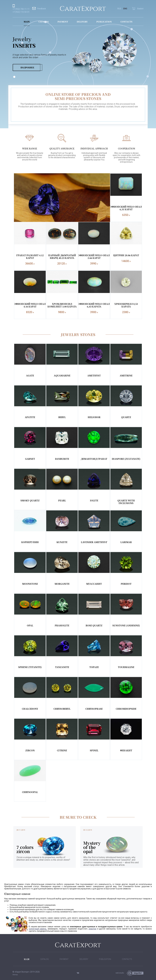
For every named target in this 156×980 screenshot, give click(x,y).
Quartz (126, 417)
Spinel (94, 750)
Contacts (126, 22)
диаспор (92, 929)
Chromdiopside (126, 709)
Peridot (126, 584)
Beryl (62, 417)
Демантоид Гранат (94, 459)
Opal (30, 625)
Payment (63, 22)
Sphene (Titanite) (30, 667)
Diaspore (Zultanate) (126, 459)
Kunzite (62, 542)
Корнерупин (30, 542)
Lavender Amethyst (94, 542)
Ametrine (126, 376)
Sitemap (15, 975)
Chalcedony (30, 709)
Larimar (126, 542)
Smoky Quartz (30, 500)
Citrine (62, 750)
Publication (104, 22)
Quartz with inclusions (126, 502)
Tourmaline (126, 667)
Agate (30, 376)
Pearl (62, 500)
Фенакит (126, 750)
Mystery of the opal (92, 847)
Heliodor (94, 417)
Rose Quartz (94, 625)
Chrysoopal (30, 792)
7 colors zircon (25, 849)
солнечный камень (38, 929)
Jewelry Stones (78, 334)
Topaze (94, 667)
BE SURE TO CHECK (78, 817)
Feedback (39, 9)
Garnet (30, 459)
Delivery (82, 22)
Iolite (94, 500)
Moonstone (30, 584)
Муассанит (94, 584)
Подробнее (27, 67)
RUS (119, 9)
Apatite (30, 417)
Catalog (44, 22)
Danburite (62, 459)
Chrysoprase (94, 709)
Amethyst (94, 376)
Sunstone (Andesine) (126, 625)
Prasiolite (62, 625)
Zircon (30, 750)
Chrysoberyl (62, 709)
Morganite (62, 584)
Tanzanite (62, 667)
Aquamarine (62, 376)
